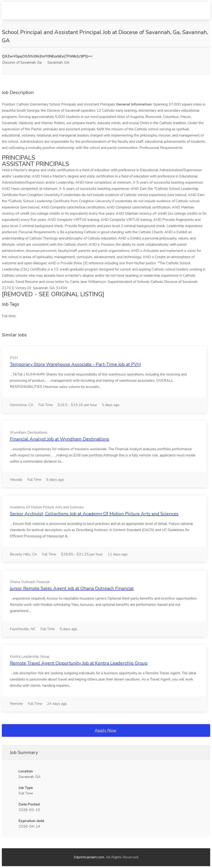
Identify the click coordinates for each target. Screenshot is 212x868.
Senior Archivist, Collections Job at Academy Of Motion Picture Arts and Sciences (94, 514)
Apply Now (106, 730)
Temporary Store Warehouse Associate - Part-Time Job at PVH (75, 364)
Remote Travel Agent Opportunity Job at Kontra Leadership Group (79, 663)
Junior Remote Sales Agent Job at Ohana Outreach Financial (72, 588)
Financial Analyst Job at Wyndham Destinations (60, 439)
